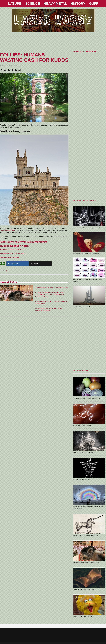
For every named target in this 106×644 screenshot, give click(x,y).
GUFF (94, 3)
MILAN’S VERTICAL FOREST (12, 250)
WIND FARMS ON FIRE (9, 258)
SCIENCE (33, 3)
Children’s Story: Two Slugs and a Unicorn (85, 535)
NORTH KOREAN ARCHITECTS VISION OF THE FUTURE (24, 242)
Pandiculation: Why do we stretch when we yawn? (88, 254)
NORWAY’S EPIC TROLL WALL (13, 254)
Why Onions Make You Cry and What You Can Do (88, 398)
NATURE (15, 3)
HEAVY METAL (55, 3)
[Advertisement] (53, 42)
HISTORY (78, 3)
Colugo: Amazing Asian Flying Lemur (84, 589)
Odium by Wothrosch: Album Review (84, 452)
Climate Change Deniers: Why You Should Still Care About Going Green (50, 295)
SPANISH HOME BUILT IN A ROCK (14, 246)
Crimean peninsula (7, 230)
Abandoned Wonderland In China (52, 288)
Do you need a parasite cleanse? (83, 425)
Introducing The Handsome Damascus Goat (86, 562)
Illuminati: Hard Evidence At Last (82, 616)
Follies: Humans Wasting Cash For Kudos (34, 57)
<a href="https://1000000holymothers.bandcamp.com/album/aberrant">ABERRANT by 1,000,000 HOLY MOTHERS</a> (88, 339)
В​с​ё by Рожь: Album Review (81, 479)
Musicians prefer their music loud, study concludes (88, 228)
